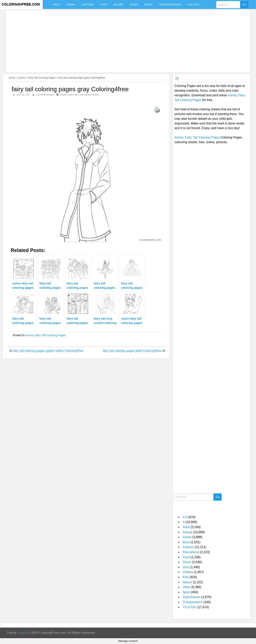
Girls (186, 567)
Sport (149, 5)
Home (12, 78)
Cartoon (88, 5)
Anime (22, 78)
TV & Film (193, 5)
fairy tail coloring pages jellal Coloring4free (132, 351)
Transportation (170, 5)
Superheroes (192, 597)
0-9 (185, 517)
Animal (71, 5)
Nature (118, 5)
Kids (186, 577)
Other (134, 5)
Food (104, 5)
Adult (56, 5)
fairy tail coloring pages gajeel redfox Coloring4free (48, 351)
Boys (186, 542)
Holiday (188, 572)
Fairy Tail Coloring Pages (42, 78)
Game (187, 562)
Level (22, 633)
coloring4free (45, 95)
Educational (191, 552)
